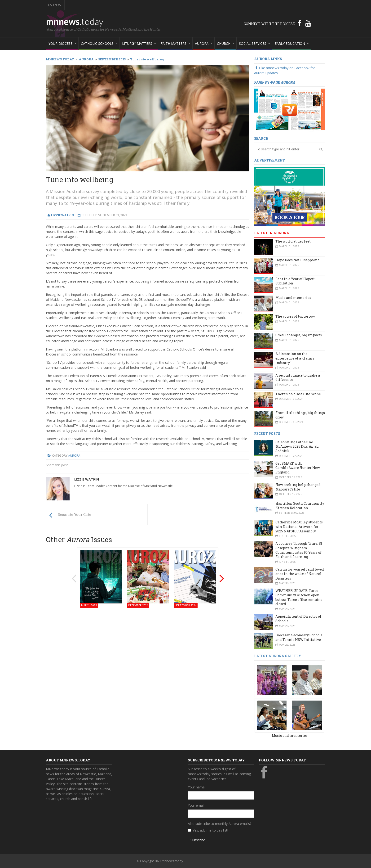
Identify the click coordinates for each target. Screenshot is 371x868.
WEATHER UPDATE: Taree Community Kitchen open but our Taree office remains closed (299, 597)
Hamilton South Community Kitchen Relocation (300, 506)
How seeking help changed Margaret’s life (298, 487)
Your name (196, 787)
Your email (196, 805)
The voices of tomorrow (295, 316)
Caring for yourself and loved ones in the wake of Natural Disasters (300, 574)
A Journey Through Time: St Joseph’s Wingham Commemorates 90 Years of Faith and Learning (299, 550)
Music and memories (293, 298)
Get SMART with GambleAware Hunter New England (298, 468)
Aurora (74, 455)
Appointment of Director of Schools (298, 619)
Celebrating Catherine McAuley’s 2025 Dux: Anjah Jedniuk (297, 446)
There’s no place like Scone (298, 394)
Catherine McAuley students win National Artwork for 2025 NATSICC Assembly (299, 526)
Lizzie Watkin (87, 479)
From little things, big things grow (300, 415)
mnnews (75, 21)
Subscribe (198, 840)
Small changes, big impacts (299, 335)
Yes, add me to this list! (210, 830)
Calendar (55, 5)
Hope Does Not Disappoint (297, 260)
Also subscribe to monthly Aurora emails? (220, 824)
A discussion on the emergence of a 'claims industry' (295, 358)
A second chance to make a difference (298, 378)
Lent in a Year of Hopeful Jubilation (296, 281)
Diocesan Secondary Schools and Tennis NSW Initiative (299, 637)
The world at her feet (293, 241)
